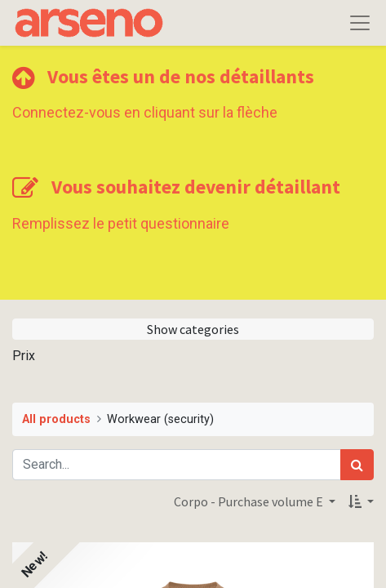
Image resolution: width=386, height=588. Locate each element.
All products (56, 419)
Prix (24, 356)
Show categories (193, 329)
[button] (361, 501)
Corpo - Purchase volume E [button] (250, 501)
